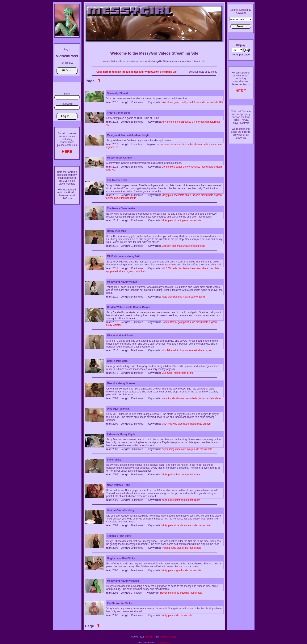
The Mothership (163, 643)
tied (123, 198)
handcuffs (131, 198)
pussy (109, 325)
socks (188, 122)
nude (202, 102)
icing (172, 449)
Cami (170, 373)
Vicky (164, 195)
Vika (164, 102)
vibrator (117, 325)
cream (198, 268)
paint (186, 322)
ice (192, 268)
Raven (164, 593)
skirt (181, 122)
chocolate (181, 144)
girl (177, 122)
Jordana (165, 144)
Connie (165, 167)
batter (190, 144)
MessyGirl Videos (168, 637)
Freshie (196, 195)
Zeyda (165, 449)
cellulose (194, 102)
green (177, 102)
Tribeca (166, 548)
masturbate (212, 102)
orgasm (202, 122)
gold (180, 322)
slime (170, 102)
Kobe (164, 500)
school (171, 122)
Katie (164, 297)
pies (172, 144)
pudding (178, 297)
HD (221, 102)
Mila (169, 350)
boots (184, 500)
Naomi (165, 398)
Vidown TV (150, 637)
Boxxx (174, 322)
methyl (184, 102)
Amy (164, 122)
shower (198, 144)
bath (144, 271)
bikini (182, 350)
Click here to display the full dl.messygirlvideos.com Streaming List (137, 72)
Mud (164, 350)
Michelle (173, 268)
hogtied (178, 570)
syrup (109, 271)
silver (177, 475)
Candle (165, 322)
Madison (166, 246)
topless (110, 198)
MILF (164, 268)
